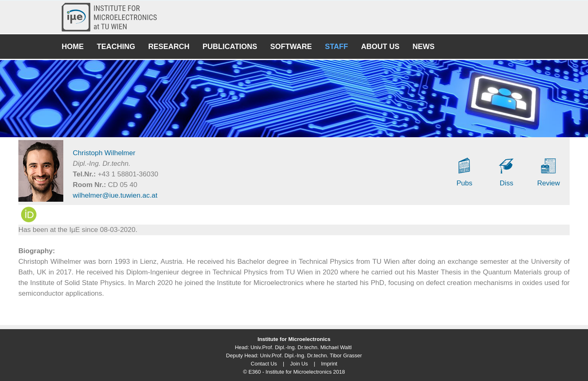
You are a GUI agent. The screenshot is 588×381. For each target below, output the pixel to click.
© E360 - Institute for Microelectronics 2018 (294, 372)
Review (549, 183)
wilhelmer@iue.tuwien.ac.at (115, 195)
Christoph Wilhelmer (104, 153)
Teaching (116, 47)
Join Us (299, 364)
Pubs (464, 183)
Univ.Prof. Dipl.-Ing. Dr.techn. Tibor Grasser (311, 355)
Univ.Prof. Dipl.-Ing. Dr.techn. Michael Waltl (301, 347)
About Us (380, 47)
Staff (337, 47)
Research (169, 47)
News (423, 47)
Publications (230, 47)
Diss (507, 183)
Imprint (329, 364)
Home (73, 47)
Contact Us (264, 364)
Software (291, 47)
